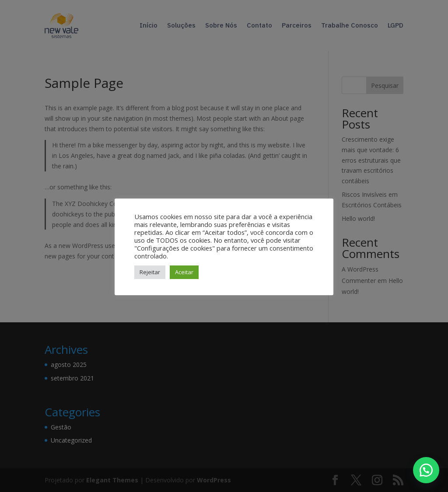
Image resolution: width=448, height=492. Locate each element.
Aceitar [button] (184, 272)
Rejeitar (150, 272)
